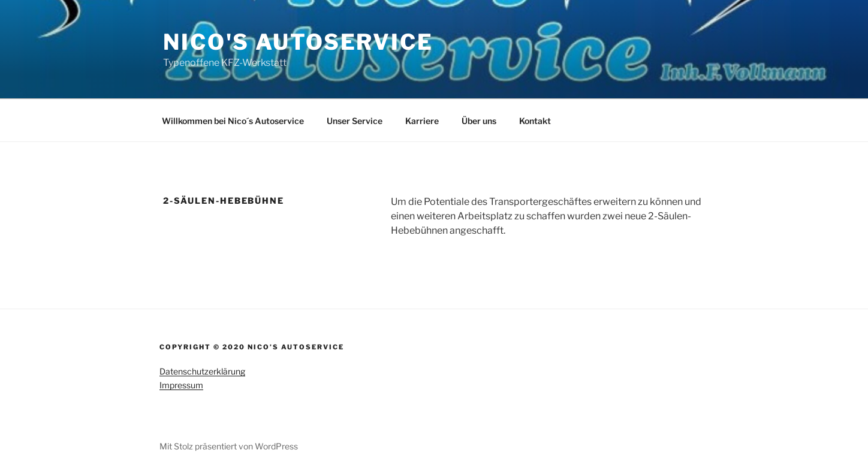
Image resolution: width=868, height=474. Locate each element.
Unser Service (355, 121)
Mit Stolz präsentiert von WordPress (229, 446)
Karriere (422, 121)
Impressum (181, 385)
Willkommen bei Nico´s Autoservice (233, 121)
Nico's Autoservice (298, 42)
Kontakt (535, 121)
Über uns (479, 121)
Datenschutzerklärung (202, 371)
